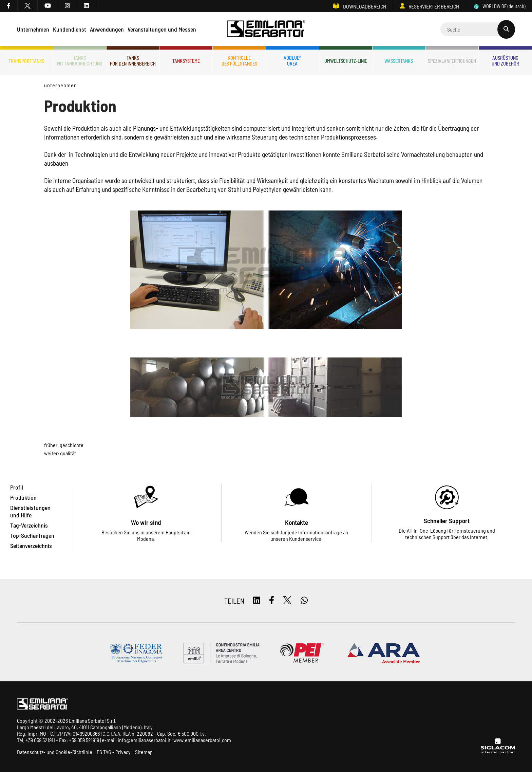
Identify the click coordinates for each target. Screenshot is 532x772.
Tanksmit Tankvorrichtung (80, 61)
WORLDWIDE (499, 6)
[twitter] (28, 6)
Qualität (68, 453)
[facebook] (9, 6)
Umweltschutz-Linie (346, 61)
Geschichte (72, 445)
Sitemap (144, 752)
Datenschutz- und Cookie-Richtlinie (55, 752)
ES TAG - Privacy (114, 752)
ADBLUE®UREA (292, 61)
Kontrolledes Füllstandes (239, 61)
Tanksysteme (186, 61)
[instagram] (68, 6)
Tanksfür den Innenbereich (133, 61)
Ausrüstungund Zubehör (505, 61)
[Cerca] (478, 29)
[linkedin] (87, 6)
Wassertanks (399, 61)
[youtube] (48, 6)
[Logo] (266, 29)
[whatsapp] (304, 601)
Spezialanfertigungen (452, 61)
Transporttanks (26, 61)
